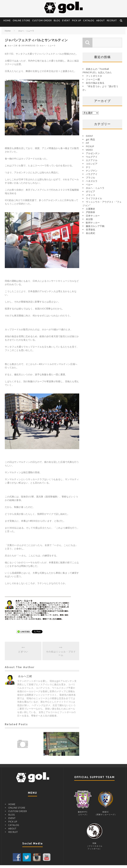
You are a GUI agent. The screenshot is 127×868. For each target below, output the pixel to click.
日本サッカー (93, 218)
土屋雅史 (90, 212)
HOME (7, 20)
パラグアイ (92, 177)
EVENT (66, 20)
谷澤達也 (90, 232)
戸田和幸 (90, 215)
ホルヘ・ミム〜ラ (48, 48)
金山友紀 (90, 236)
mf (87, 146)
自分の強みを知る (95, 86)
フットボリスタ (94, 79)
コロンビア (92, 166)
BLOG (57, 20)
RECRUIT (112, 20)
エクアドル (92, 163)
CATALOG (89, 20)
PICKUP (90, 149)
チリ (88, 170)
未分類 (89, 222)
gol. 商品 (90, 142)
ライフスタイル (94, 201)
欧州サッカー (93, 225)
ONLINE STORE (21, 20)
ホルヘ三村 (13, 48)
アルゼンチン (93, 156)
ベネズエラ (92, 184)
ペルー (89, 187)
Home (8, 34)
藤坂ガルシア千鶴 (95, 229)
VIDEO (89, 153)
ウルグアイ (92, 160)
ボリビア (90, 194)
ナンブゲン (92, 173)
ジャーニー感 (93, 82)
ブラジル (90, 180)
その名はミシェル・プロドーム (61, 656)
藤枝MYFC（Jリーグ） (83, 815)
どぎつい (23, 654)
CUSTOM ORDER (42, 20)
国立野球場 (61, 745)
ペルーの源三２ (23, 745)
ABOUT (101, 20)
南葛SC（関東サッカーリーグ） (106, 815)
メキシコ (90, 198)
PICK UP (77, 20)
